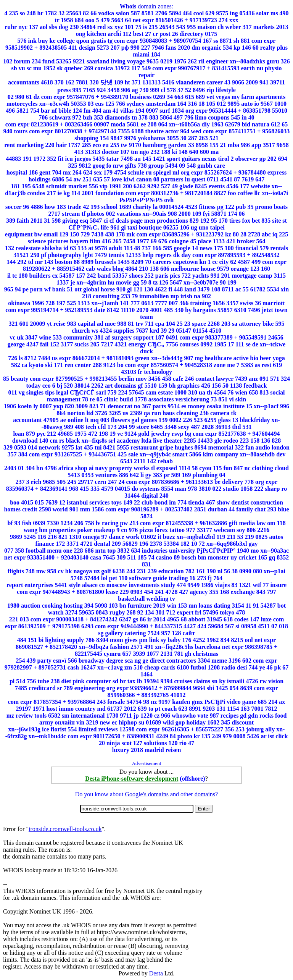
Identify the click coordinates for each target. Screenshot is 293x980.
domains (205, 794)
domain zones (146, 6)
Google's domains (146, 794)
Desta (156, 973)
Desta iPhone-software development (132, 779)
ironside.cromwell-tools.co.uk (65, 829)
